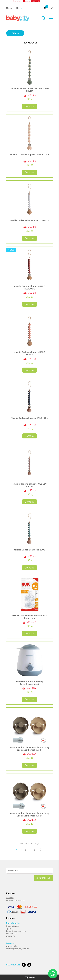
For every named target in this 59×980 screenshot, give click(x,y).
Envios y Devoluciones (16, 900)
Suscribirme (44, 878)
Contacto (10, 898)
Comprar (29, 107)
